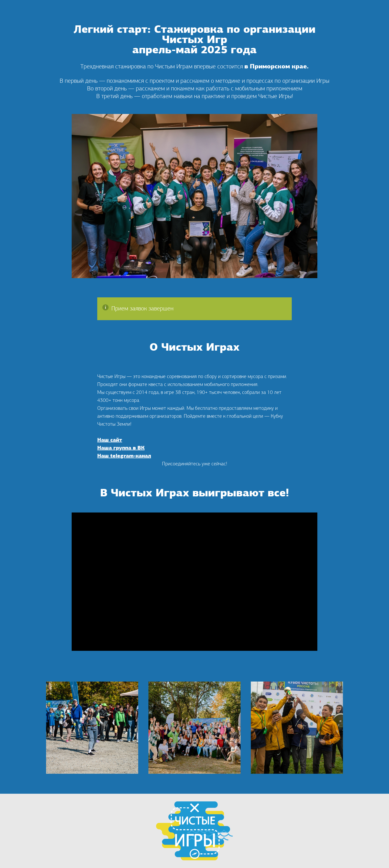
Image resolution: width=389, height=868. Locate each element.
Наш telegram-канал (124, 456)
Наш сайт (110, 440)
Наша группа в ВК (121, 448)
